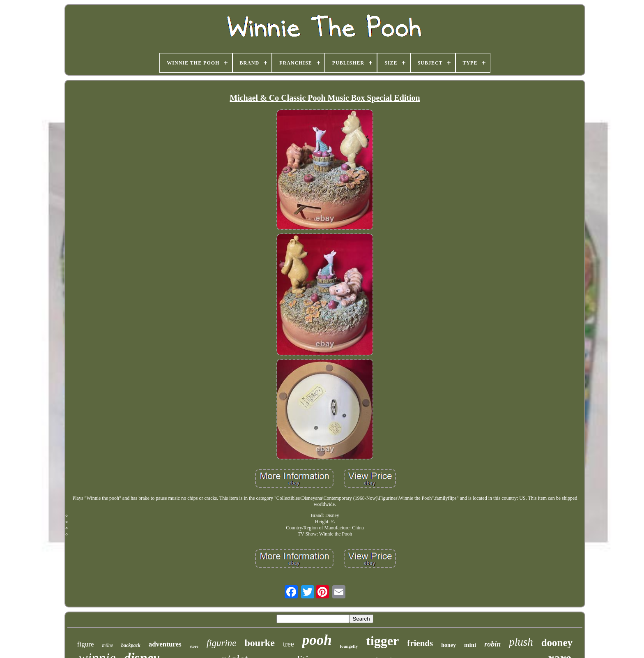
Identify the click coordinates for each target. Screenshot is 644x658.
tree (289, 644)
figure (86, 644)
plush (521, 642)
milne (107, 645)
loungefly (349, 646)
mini (470, 645)
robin (492, 644)
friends (420, 643)
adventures (165, 644)
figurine (222, 643)
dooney (557, 643)
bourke (260, 643)
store (194, 646)
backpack (131, 645)
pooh (317, 640)
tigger (382, 641)
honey (448, 645)
